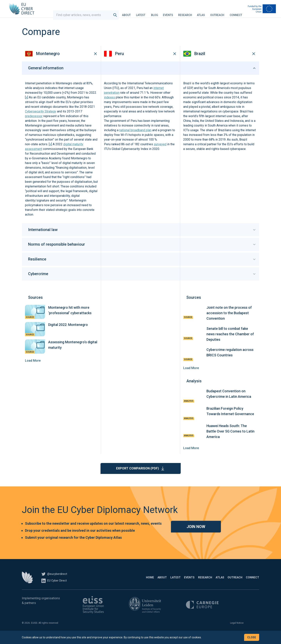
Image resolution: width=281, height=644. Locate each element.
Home (109, 584)
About (130, 12)
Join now (196, 534)
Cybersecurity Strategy (41, 119)
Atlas (205, 12)
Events (172, 12)
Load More (33, 368)
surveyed (160, 151)
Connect (240, 12)
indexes (109, 105)
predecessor (34, 123)
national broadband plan (135, 137)
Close (252, 637)
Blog (158, 12)
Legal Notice (237, 630)
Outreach (221, 12)
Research (189, 12)
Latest (144, 12)
